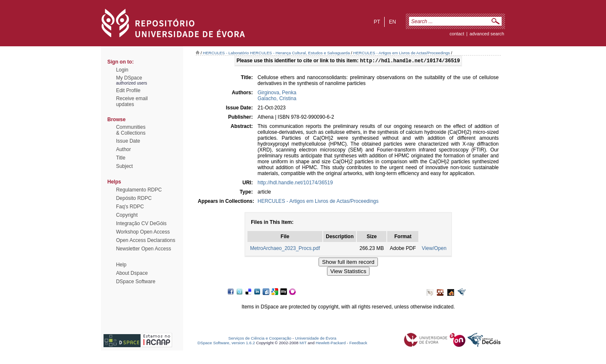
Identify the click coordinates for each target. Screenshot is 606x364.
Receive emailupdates (132, 101)
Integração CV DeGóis (141, 223)
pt (377, 22)
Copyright (127, 215)
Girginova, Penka (277, 93)
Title (121, 158)
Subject (125, 166)
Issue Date (128, 141)
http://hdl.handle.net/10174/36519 (295, 183)
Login (122, 70)
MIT (303, 344)
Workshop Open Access (143, 232)
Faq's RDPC (130, 207)
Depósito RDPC (134, 198)
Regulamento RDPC (139, 190)
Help (121, 265)
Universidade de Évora (316, 339)
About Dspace (132, 273)
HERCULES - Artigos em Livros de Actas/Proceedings (401, 53)
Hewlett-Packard (331, 344)
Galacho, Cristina (277, 99)
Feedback (358, 344)
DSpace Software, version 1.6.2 (226, 344)
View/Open (434, 249)
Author (124, 149)
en (392, 22)
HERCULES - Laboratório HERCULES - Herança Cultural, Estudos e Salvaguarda (276, 53)
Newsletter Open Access (144, 249)
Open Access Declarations (146, 240)
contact (457, 34)
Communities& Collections (131, 130)
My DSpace (129, 78)
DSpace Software (136, 282)
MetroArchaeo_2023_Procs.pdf (285, 249)
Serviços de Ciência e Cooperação (260, 339)
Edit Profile (128, 90)
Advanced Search (487, 34)
